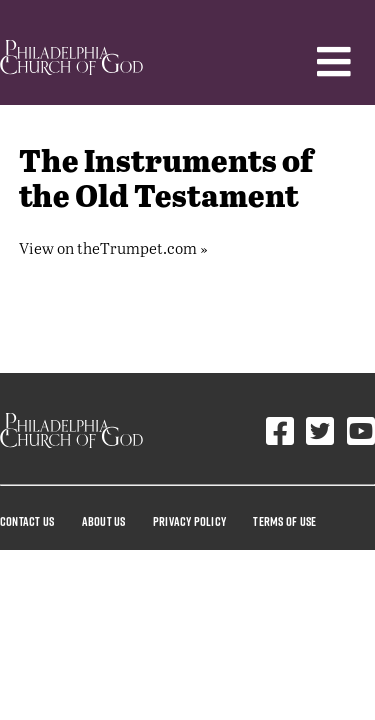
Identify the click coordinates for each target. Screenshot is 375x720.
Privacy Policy (189, 521)
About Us (104, 521)
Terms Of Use (284, 521)
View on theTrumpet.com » (113, 247)
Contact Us (27, 521)
